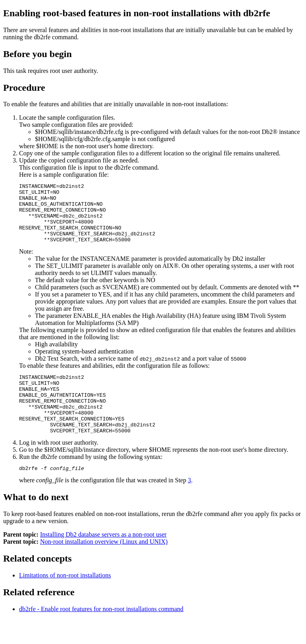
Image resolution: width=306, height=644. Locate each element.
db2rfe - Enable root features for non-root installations (101, 634)
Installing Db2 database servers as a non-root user (103, 559)
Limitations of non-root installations (65, 600)
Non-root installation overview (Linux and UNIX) (104, 567)
